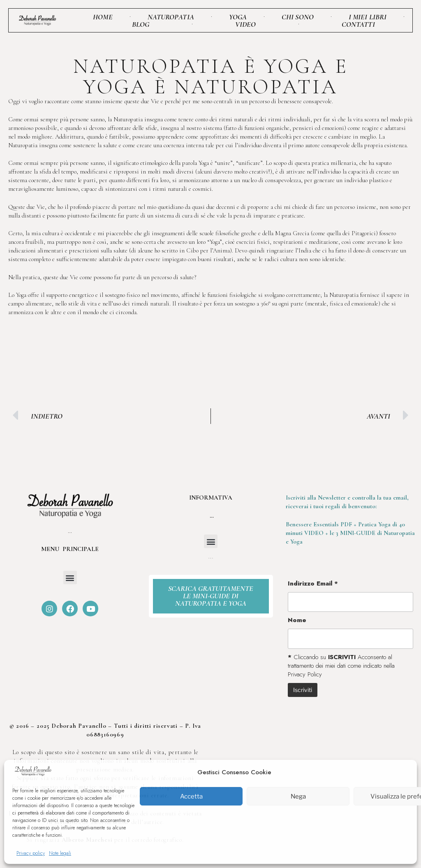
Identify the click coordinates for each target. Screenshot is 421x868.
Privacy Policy (305, 674)
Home (103, 17)
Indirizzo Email (313, 584)
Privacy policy (31, 853)
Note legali (60, 853)
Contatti (358, 24)
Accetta (191, 796)
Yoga (238, 17)
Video (246, 24)
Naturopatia (171, 17)
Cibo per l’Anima (208, 250)
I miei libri (368, 17)
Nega (298, 796)
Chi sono (298, 17)
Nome (297, 620)
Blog (141, 24)
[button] (70, 578)
